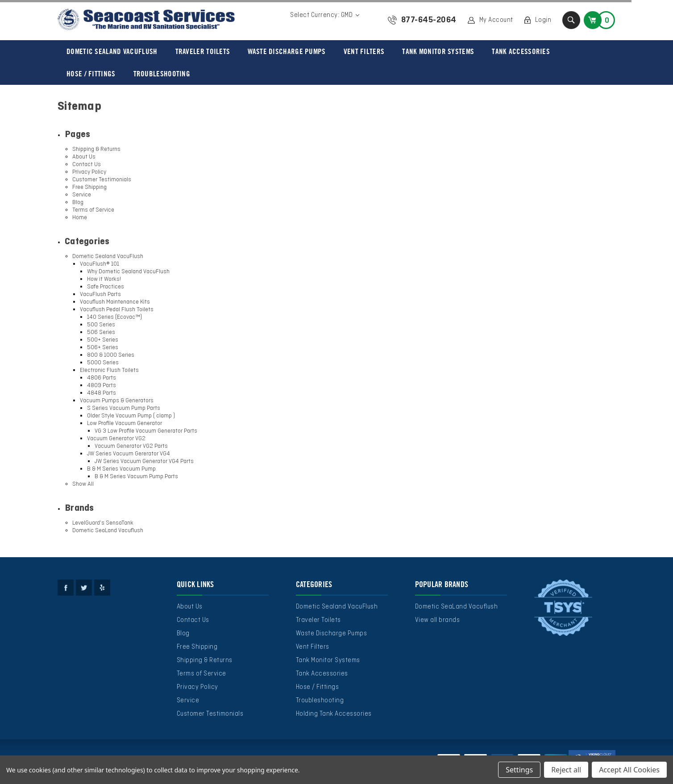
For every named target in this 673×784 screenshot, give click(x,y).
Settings (519, 770)
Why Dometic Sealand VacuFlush (128, 272)
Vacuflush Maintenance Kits (115, 302)
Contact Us (87, 165)
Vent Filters (364, 51)
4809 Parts (102, 386)
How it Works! (104, 279)
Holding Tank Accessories (334, 714)
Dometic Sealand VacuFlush (112, 51)
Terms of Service (93, 210)
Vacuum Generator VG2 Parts (131, 446)
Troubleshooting (162, 74)
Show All (83, 484)
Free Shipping (89, 187)
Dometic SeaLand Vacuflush (108, 531)
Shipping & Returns (96, 149)
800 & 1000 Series (111, 355)
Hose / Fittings (91, 74)
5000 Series (103, 363)
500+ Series (103, 340)
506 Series (101, 332)
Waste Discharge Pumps (287, 51)
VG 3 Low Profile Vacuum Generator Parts (146, 431)
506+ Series (103, 348)
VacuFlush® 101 (100, 264)
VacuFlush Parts (100, 294)
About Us (84, 157)
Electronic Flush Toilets (109, 370)
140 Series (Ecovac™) (114, 317)
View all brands (438, 620)
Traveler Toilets (203, 51)
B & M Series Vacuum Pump (121, 469)
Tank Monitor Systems (438, 51)
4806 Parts (102, 378)
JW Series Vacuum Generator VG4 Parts (144, 461)
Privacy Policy (89, 172)
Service (82, 195)
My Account (496, 20)
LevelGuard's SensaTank (103, 523)
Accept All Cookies (629, 770)
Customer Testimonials (102, 180)
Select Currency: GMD (325, 15)
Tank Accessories (521, 51)
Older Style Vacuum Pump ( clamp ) (131, 416)
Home (80, 218)
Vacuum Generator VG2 (116, 439)
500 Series (101, 325)
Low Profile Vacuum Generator (125, 423)
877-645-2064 (429, 20)
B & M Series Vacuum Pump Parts (136, 477)
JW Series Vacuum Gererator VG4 (129, 454)
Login (543, 20)
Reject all (566, 770)
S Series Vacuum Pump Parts (124, 408)
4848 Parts (102, 393)
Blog (78, 202)
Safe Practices (106, 287)
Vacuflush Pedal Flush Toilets (117, 310)
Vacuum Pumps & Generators (117, 401)
